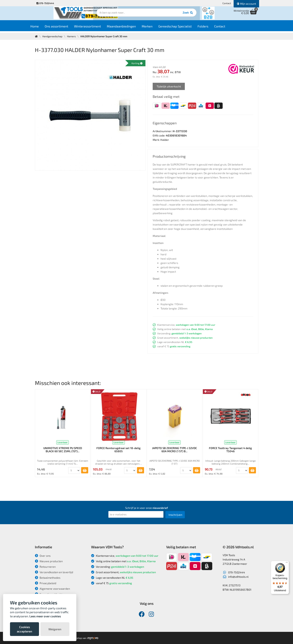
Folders (210, 28)
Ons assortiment (64, 28)
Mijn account (246, 4)
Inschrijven (175, 515)
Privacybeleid (46, 583)
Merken (155, 28)
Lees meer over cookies (45, 616)
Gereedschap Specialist (182, 28)
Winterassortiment (95, 28)
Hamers (73, 36)
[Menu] (287, 563)
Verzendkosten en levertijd (54, 572)
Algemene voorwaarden (52, 589)
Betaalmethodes (48, 578)
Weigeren (55, 629)
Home (42, 28)
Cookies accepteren (24, 629)
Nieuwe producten (49, 561)
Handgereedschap (53, 36)
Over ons (43, 556)
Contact (227, 3)
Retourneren (45, 567)
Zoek (173, 15)
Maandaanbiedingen (129, 28)
